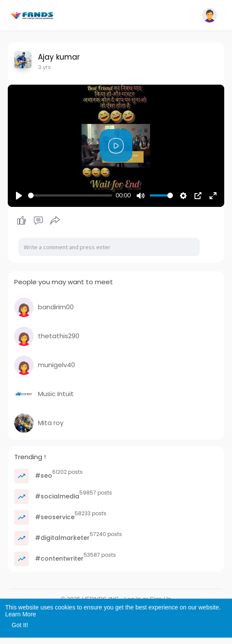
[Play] (19, 196)
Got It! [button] (20, 625)
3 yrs (44, 67)
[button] (210, 15)
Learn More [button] (21, 614)
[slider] (70, 195)
